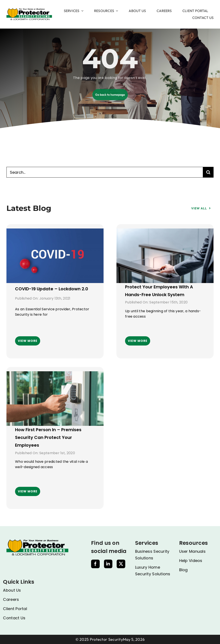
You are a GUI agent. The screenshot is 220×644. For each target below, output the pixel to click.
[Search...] (105, 172)
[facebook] (95, 564)
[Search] (208, 172)
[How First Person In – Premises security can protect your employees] (55, 375)
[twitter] (121, 564)
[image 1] (29, 10)
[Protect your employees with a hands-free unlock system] (165, 232)
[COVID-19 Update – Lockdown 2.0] (55, 232)
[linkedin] (108, 564)
